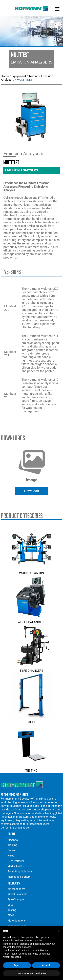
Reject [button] (17, 965)
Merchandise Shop (19, 877)
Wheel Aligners (32, 572)
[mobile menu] (57, 9)
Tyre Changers (32, 669)
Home (5, 76)
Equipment (19, 76)
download (32, 491)
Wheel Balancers (32, 620)
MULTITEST (25, 80)
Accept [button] (46, 965)
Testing (34, 76)
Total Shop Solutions (20, 872)
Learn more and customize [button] (32, 973)
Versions (13, 272)
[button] (59, 931)
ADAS (11, 915)
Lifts (32, 720)
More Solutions (17, 921)
